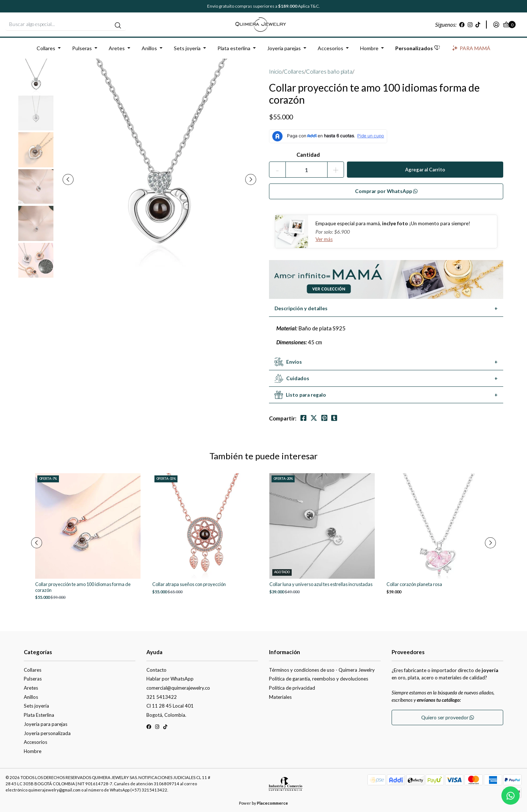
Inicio (275, 71)
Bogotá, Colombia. (166, 715)
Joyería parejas (284, 48)
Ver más (324, 239)
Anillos (149, 48)
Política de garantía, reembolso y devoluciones (319, 679)
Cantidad (308, 155)
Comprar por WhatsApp (386, 191)
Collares (46, 48)
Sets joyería (187, 48)
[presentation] (68, 179)
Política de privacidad (292, 688)
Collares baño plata (329, 71)
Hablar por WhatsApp (170, 679)
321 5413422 (162, 697)
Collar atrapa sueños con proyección (189, 584)
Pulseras (82, 48)
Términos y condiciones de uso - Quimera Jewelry (322, 670)
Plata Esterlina (39, 715)
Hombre (369, 48)
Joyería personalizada (47, 733)
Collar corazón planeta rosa (414, 584)
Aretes (117, 48)
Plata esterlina (234, 48)
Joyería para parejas (46, 724)
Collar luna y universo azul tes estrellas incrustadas (321, 584)
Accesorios (330, 48)
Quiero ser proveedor (448, 718)
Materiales (280, 697)
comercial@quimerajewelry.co (178, 688)
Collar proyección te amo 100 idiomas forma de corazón (83, 587)
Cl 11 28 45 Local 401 (170, 706)
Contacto (156, 670)
